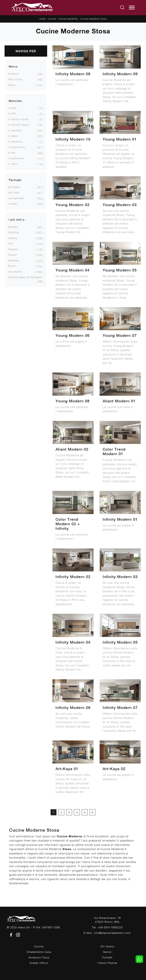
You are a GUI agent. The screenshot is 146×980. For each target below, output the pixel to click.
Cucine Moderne (68, 19)
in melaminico (17, 147)
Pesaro (12, 255)
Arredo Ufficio (39, 963)
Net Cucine (15, 79)
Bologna (13, 227)
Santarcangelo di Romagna (25, 277)
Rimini (12, 266)
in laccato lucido (18, 119)
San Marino (15, 272)
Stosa (12, 85)
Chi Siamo (107, 946)
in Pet (12, 153)
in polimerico (16, 158)
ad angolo (14, 187)
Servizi (107, 952)
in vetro (13, 164)
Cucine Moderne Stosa (93, 19)
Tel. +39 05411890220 (107, 927)
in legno (13, 136)
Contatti (107, 957)
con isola (14, 192)
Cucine (52, 19)
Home (42, 19)
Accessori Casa (39, 957)
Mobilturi (13, 74)
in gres (12, 108)
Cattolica (14, 232)
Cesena (13, 238)
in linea (13, 204)
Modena (13, 249)
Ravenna (14, 260)
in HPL (12, 113)
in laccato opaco (19, 125)
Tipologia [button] (15, 180)
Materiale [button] (15, 101)
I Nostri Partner (107, 963)
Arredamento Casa (39, 952)
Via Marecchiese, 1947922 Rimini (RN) (107, 920)
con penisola (16, 198)
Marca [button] (13, 66)
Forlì (11, 244)
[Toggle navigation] (132, 8)
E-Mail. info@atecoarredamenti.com (107, 933)
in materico (15, 142)
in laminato (15, 130)
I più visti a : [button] (17, 220)
